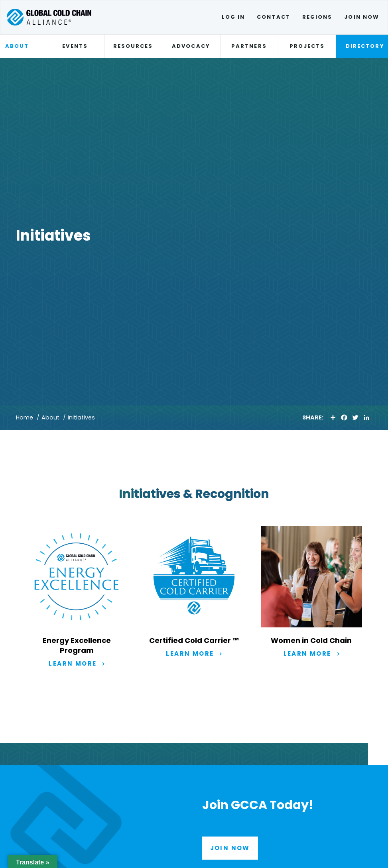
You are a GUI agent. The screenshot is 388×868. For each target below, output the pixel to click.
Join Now (362, 17)
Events (75, 46)
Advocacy (191, 46)
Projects (307, 46)
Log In (233, 17)
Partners (249, 46)
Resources (133, 46)
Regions (317, 17)
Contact (274, 17)
